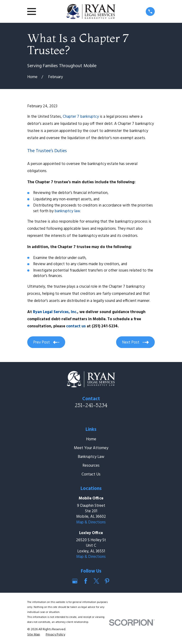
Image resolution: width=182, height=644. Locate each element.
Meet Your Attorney (91, 448)
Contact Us (91, 474)
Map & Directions (91, 522)
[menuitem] (34, 635)
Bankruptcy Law (91, 457)
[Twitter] (96, 581)
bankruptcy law (67, 211)
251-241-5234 (91, 405)
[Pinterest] (107, 581)
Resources (91, 466)
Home (91, 439)
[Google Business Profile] (75, 581)
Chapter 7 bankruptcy (81, 117)
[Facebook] (86, 581)
